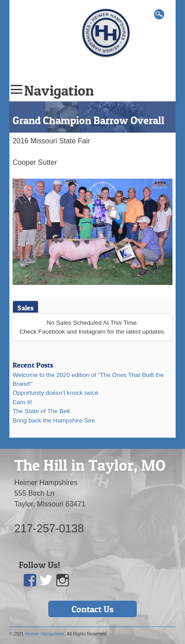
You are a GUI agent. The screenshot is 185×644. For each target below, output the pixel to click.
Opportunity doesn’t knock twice (55, 393)
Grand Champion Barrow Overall (88, 120)
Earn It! (22, 402)
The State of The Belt (41, 411)
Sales (25, 308)
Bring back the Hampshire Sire (54, 420)
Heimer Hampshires (45, 634)
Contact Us (92, 609)
